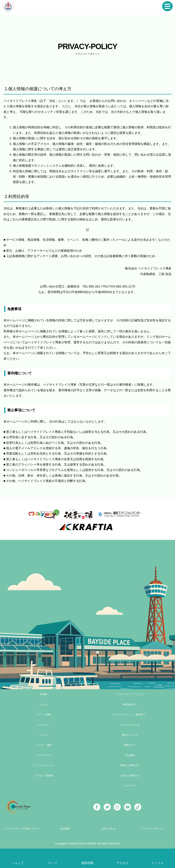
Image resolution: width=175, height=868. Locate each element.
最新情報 (87, 863)
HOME (43, 694)
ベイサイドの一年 (130, 725)
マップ (53, 863)
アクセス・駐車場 (43, 776)
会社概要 (65, 829)
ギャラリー (130, 786)
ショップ (43, 735)
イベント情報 (43, 715)
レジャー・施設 (43, 745)
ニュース (43, 705)
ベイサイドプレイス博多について (21, 829)
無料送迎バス (130, 705)
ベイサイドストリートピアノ (130, 694)
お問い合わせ (108, 829)
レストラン (43, 725)
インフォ (157, 863)
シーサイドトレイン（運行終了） (130, 715)
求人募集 (130, 755)
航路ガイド (130, 745)
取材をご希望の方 (130, 765)
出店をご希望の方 (130, 776)
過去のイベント (130, 735)
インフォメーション (43, 765)
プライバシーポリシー (152, 829)
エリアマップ (43, 755)
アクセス (123, 863)
